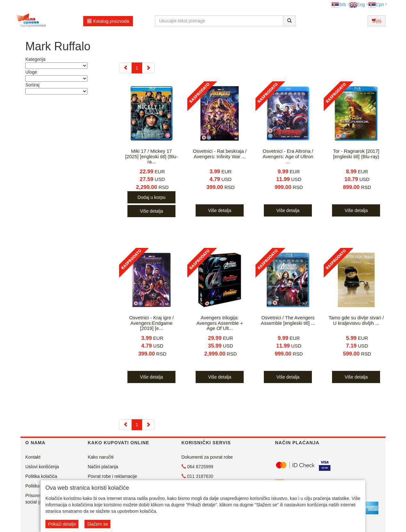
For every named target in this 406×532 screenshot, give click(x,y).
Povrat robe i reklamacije (112, 476)
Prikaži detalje (62, 524)
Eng (357, 4)
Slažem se (97, 524)
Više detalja (151, 211)
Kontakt (33, 457)
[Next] (148, 68)
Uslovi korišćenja (42, 467)
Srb (339, 4)
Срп (376, 4)
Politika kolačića (41, 476)
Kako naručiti (101, 457)
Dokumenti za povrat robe (207, 457)
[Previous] (126, 68)
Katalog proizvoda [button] (108, 21)
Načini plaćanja (103, 467)
